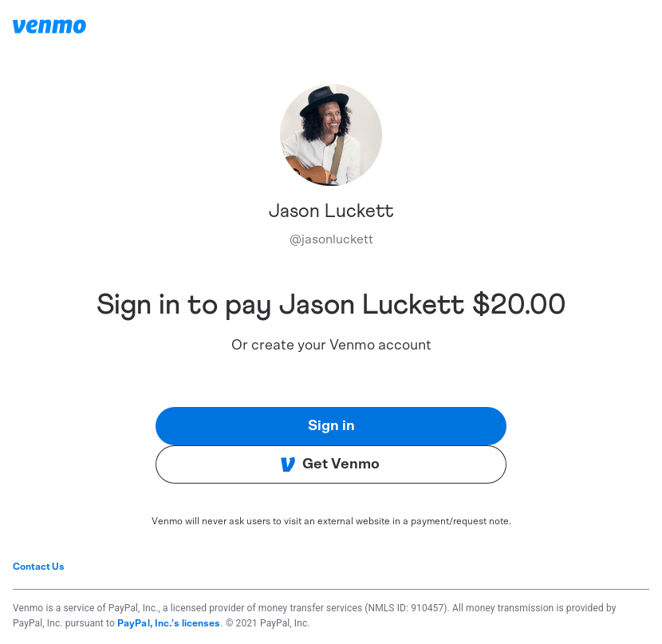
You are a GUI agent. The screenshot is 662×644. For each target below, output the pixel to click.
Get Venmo (330, 464)
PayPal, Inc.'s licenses (169, 623)
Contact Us (39, 567)
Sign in (331, 426)
